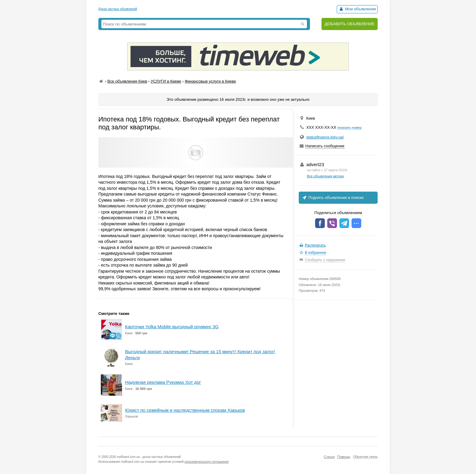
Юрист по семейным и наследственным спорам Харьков (185, 410)
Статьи (329, 457)
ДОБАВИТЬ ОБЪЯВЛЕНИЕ (350, 24)
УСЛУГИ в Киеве (166, 81)
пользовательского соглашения (207, 462)
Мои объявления (357, 9)
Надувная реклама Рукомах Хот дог (163, 382)
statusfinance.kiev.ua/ (325, 137)
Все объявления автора (325, 176)
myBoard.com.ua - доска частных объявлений (149, 457)
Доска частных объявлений (118, 9)
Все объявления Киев (127, 81)
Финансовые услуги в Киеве (210, 81)
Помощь (344, 457)
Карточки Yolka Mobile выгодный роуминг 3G (172, 327)
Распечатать (315, 245)
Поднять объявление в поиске (333, 198)
